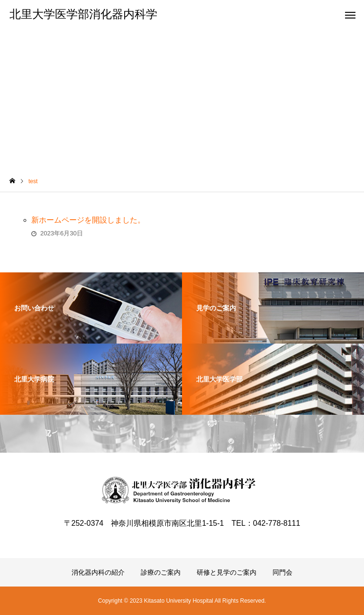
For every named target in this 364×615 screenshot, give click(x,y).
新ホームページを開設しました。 (88, 220)
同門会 (282, 572)
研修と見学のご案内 (227, 572)
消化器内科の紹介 (98, 572)
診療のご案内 (161, 572)
